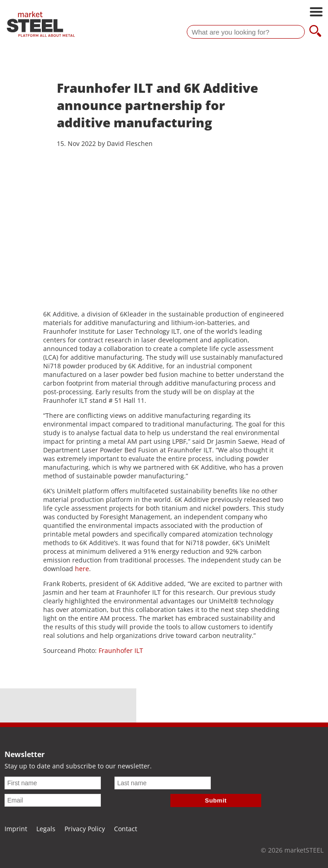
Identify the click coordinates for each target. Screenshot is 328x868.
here (82, 569)
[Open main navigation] (316, 13)
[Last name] (163, 783)
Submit (216, 800)
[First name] (53, 783)
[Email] (53, 800)
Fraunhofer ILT (121, 650)
